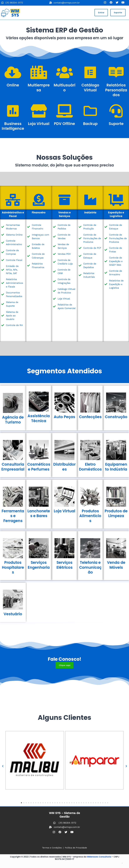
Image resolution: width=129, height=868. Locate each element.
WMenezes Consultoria (99, 857)
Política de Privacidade (76, 848)
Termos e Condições (52, 848)
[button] (101, 13)
